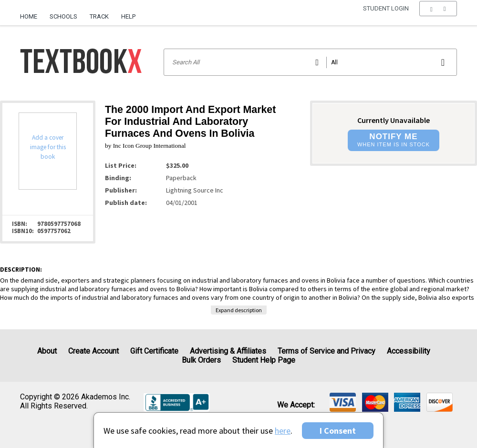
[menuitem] (32, 13)
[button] (438, 17)
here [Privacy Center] (283, 431)
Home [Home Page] (29, 16)
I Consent (338, 431)
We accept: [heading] (296, 405)
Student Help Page (264, 360)
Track (99, 16)
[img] (343, 402)
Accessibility (409, 351)
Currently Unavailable (394, 120)
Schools (63, 16)
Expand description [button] (239, 310)
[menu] (438, 17)
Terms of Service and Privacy (327, 351)
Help (128, 16)
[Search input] (310, 62)
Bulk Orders (201, 360)
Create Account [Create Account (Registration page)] (93, 351)
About (47, 351)
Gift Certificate (154, 351)
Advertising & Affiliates (228, 351)
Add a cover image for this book (48, 147)
